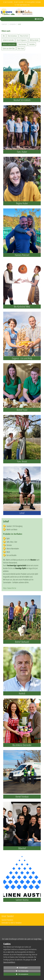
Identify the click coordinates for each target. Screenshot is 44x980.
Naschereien (22, 44)
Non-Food (21, 48)
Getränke (32, 44)
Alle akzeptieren (16, 974)
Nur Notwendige (16, 971)
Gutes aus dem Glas (9, 48)
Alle (4, 36)
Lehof (19, 24)
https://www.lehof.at (10, 588)
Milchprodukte (34, 40)
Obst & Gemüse (12, 36)
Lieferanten (12, 24)
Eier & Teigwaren (22, 40)
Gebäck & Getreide (8, 40)
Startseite (4, 24)
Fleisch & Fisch (24, 36)
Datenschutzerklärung (9, 962)
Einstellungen (16, 968)
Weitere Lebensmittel (9, 44)
